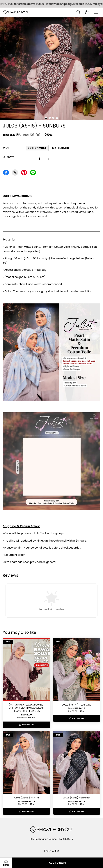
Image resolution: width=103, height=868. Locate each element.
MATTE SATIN (61, 148)
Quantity (8, 157)
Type (6, 148)
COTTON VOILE (37, 148)
